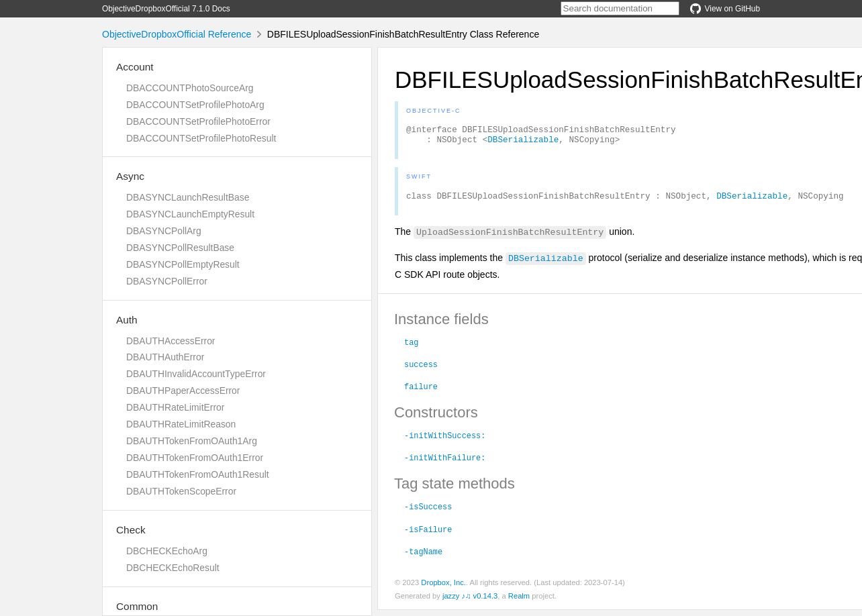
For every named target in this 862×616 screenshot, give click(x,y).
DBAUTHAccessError (171, 341)
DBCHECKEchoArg (167, 551)
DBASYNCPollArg (164, 231)
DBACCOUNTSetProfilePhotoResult (201, 138)
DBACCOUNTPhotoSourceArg (190, 88)
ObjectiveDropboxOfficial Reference (177, 34)
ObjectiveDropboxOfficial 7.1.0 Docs (166, 9)
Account (135, 67)
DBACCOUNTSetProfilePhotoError (198, 121)
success (421, 370)
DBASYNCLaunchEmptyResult (190, 214)
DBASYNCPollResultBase (180, 248)
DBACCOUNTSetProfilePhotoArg (195, 105)
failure (421, 392)
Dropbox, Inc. (443, 588)
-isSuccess (428, 512)
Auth (127, 320)
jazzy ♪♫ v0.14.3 (470, 602)
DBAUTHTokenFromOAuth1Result (198, 474)
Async (130, 176)
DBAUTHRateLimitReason (181, 424)
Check (131, 530)
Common (137, 606)
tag (411, 348)
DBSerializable (523, 143)
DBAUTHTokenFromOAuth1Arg (192, 441)
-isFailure (428, 535)
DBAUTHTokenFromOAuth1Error (195, 458)
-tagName (423, 557)
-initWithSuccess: (445, 441)
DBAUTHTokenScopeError (181, 491)
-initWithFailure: (445, 463)
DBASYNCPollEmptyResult (183, 264)
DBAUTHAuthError (165, 357)
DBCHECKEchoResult (173, 568)
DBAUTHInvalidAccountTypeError (196, 374)
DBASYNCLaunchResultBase (188, 197)
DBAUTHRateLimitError (175, 407)
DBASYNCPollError (167, 281)
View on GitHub (725, 9)
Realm (519, 602)
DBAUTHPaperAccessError (183, 391)
